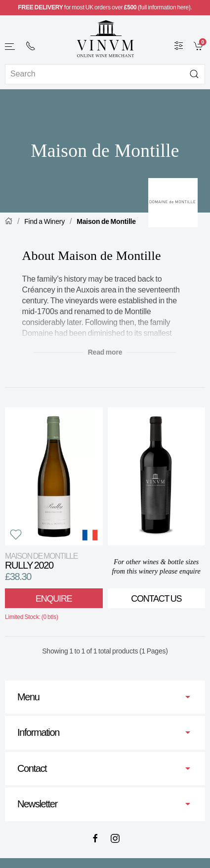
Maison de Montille (106, 221)
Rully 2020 (41, 561)
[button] (10, 47)
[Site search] (105, 74)
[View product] (54, 476)
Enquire (54, 599)
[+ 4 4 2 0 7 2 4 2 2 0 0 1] (31, 46)
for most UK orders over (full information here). (105, 7)
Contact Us (156, 599)
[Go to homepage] (105, 39)
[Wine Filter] (179, 45)
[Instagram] (115, 838)
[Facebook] (95, 838)
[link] (199, 45)
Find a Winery (44, 221)
